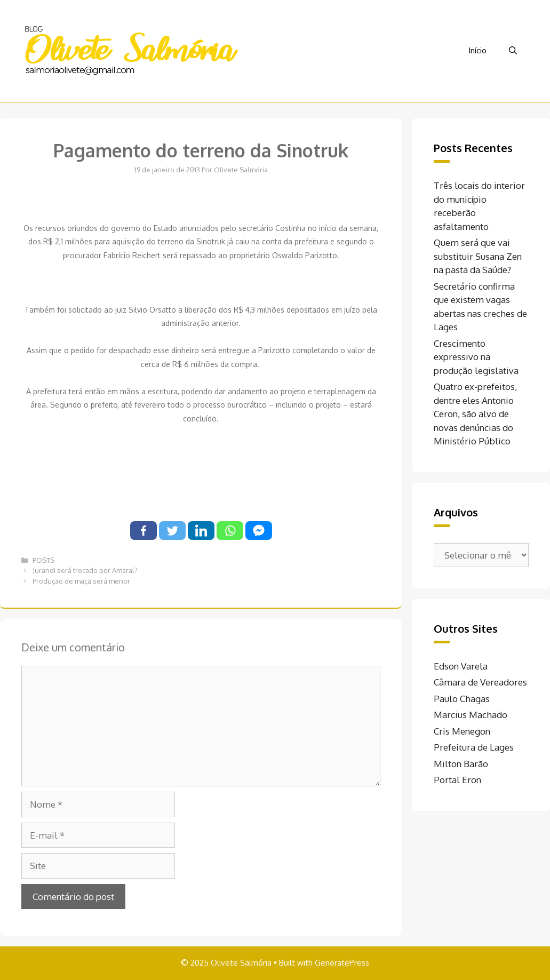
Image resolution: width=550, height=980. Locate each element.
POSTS (43, 560)
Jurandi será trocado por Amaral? (85, 570)
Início (477, 50)
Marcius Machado (471, 715)
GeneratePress (342, 963)
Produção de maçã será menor (81, 581)
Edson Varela (461, 666)
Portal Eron (457, 780)
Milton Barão (461, 764)
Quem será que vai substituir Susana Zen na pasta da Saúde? (478, 256)
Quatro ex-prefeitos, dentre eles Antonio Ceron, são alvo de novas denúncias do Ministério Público (475, 414)
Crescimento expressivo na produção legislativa (476, 357)
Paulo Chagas (462, 699)
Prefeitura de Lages (474, 747)
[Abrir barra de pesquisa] (513, 51)
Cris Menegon (462, 731)
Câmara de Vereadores (480, 682)
